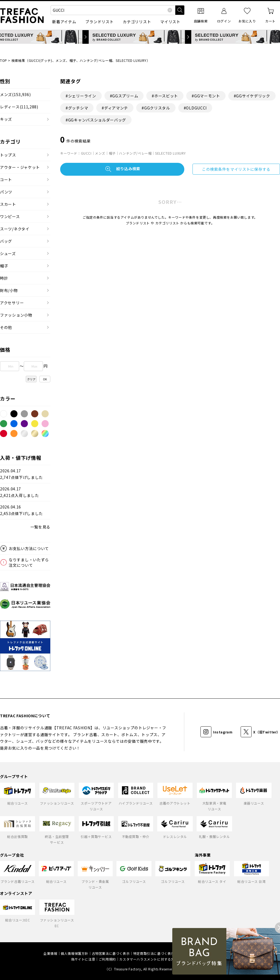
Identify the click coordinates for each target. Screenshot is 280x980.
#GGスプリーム (124, 96)
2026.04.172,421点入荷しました (19, 492)
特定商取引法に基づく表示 (154, 953)
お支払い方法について (29, 548)
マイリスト (170, 22)
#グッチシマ (77, 108)
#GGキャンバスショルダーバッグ (96, 120)
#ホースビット (165, 96)
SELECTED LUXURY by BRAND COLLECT (140, 37)
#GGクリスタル (156, 108)
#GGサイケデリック (252, 96)
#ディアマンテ (115, 108)
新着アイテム (64, 22)
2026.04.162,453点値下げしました (21, 510)
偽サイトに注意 (83, 959)
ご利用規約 (107, 959)
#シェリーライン (81, 96)
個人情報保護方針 (75, 953)
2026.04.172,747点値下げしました (21, 474)
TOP (4, 60)
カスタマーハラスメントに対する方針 (148, 959)
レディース (19, 107)
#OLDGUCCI (195, 108)
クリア (31, 379)
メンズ (15, 95)
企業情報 (50, 953)
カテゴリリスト (137, 22)
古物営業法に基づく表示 (111, 953)
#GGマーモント (206, 96)
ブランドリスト (99, 22)
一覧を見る (40, 527)
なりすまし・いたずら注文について (29, 562)
